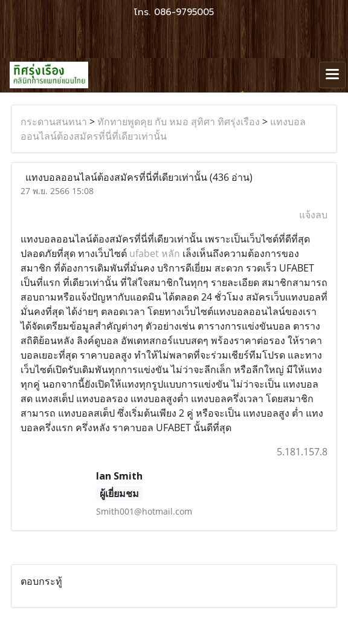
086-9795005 (184, 12)
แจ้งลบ (313, 215)
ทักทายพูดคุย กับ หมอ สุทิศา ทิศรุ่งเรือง (179, 122)
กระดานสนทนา (54, 122)
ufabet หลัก (155, 253)
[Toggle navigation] (332, 75)
